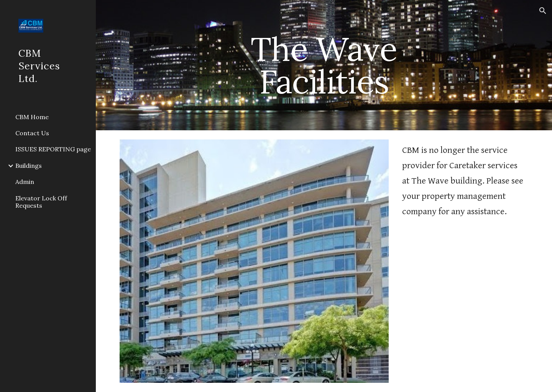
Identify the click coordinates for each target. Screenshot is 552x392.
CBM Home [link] (32, 117)
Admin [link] (25, 182)
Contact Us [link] (32, 133)
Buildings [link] (29, 166)
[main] (324, 65)
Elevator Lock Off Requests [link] (41, 202)
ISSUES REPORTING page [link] (53, 149)
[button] (543, 11)
